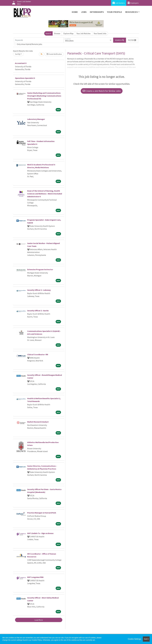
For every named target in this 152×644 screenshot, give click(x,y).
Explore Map (68, 33)
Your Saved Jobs (100, 33)
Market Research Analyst (38, 422)
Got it (146, 639)
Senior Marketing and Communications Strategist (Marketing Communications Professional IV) (44, 96)
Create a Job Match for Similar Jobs (102, 91)
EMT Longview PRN (35, 577)
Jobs (84, 12)
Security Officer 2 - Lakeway (39, 290)
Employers (133, 3)
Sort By (18, 54)
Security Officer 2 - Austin (38, 311)
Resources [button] (132, 12)
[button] (132, 40)
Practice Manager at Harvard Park (42, 513)
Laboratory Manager (36, 119)
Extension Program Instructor (40, 269)
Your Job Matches (84, 33)
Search (48, 33)
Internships (97, 12)
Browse (57, 33)
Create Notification (54, 54)
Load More (39, 620)
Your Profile (115, 12)
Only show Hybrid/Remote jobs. (30, 44)
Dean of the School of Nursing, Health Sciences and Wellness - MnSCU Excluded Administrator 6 (45, 194)
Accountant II (21, 63)
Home (75, 12)
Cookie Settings (134, 639)
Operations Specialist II (25, 78)
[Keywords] (39, 40)
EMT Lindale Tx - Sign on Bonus (40, 533)
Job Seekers (119, 3)
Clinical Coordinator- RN (38, 354)
